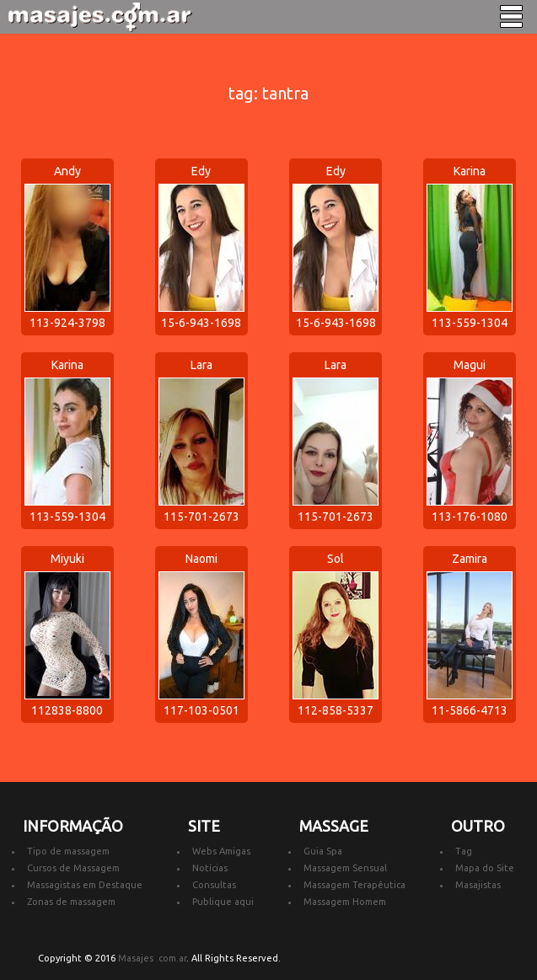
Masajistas (478, 885)
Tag (464, 851)
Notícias (210, 868)
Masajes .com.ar (152, 958)
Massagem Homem (345, 902)
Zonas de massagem (71, 902)
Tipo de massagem (68, 851)
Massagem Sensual (345, 868)
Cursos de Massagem (73, 868)
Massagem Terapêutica (354, 885)
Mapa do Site (485, 868)
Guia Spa (323, 851)
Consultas (214, 885)
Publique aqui (223, 902)
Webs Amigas (221, 851)
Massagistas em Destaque (85, 885)
